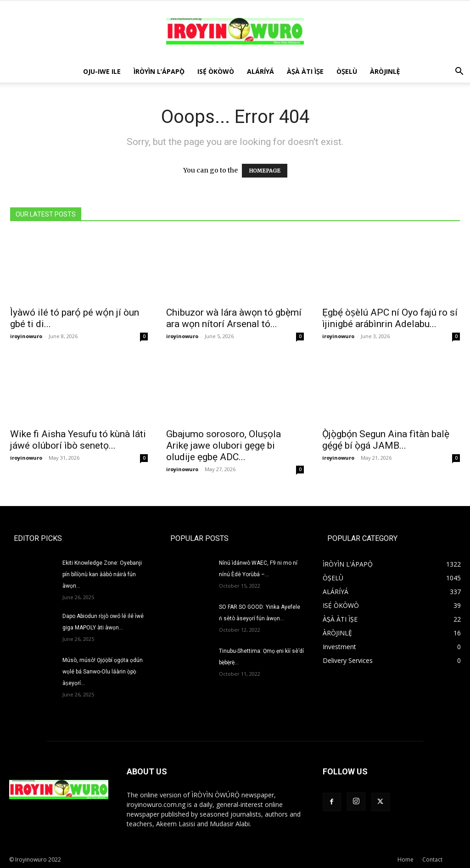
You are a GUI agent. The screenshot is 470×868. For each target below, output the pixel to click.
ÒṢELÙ (347, 71)
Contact (432, 860)
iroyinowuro (26, 336)
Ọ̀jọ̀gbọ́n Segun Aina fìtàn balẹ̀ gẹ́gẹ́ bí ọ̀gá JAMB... (386, 440)
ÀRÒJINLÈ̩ (385, 71)
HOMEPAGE (265, 171)
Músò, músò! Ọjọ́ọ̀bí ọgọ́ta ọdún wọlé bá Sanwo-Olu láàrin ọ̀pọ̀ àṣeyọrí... (103, 672)
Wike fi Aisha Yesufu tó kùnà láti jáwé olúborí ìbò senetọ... (78, 440)
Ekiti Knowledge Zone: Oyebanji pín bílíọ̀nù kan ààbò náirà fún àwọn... (102, 574)
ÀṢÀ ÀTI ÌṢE (305, 71)
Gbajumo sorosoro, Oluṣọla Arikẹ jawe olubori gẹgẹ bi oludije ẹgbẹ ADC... (224, 445)
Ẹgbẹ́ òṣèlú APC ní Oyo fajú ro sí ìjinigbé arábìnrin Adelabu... (390, 318)
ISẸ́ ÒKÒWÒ (216, 71)
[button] (459, 72)
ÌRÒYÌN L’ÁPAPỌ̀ (159, 71)
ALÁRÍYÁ (260, 71)
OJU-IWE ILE (102, 71)
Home (406, 860)
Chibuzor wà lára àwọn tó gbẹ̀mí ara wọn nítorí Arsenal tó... (234, 318)
